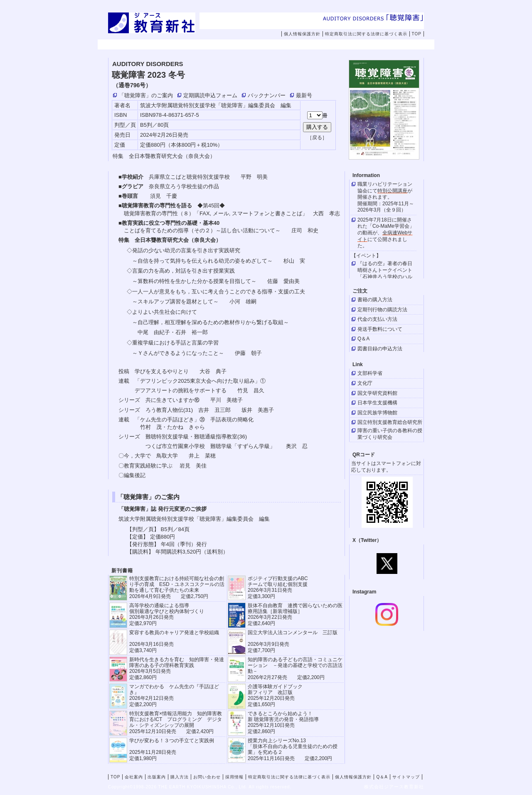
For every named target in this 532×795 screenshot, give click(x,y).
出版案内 (227, 45)
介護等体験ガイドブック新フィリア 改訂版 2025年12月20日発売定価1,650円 (275, 695)
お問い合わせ (339, 45)
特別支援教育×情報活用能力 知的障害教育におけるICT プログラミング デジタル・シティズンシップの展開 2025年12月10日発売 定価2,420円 (176, 722)
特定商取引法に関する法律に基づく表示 (366, 34)
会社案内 (175, 45)
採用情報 (386, 45)
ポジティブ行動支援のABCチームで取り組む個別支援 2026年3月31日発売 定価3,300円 (278, 587)
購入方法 (280, 45)
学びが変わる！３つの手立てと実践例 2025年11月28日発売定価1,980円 (172, 749)
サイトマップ (406, 777)
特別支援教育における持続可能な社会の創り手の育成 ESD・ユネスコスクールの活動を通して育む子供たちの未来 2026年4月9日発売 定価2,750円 (177, 587)
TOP (417, 34)
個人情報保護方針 (302, 34)
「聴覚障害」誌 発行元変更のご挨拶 (163, 509)
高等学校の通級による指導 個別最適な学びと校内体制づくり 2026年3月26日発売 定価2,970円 (167, 614)
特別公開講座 (392, 191)
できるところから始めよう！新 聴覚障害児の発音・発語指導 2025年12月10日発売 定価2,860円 (283, 722)
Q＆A (382, 777)
